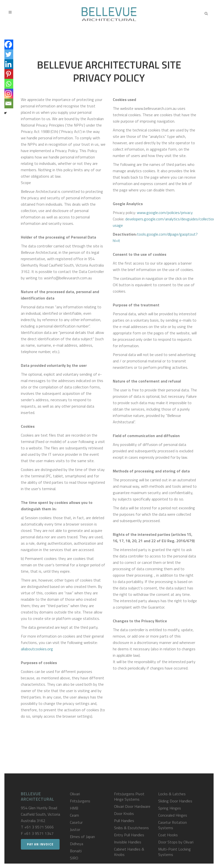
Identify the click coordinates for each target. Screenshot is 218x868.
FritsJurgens (80, 801)
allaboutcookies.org (37, 649)
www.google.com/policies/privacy (165, 213)
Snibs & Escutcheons (131, 828)
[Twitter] (8, 54)
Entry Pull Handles (129, 835)
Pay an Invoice (40, 844)
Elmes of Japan (82, 837)
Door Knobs (124, 813)
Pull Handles (124, 821)
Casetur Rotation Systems (173, 825)
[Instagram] (8, 94)
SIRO (74, 858)
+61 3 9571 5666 (39, 827)
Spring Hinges (170, 808)
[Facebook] (8, 44)
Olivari (75, 794)
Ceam (74, 815)
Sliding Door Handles (175, 801)
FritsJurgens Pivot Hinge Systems (129, 797)
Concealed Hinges (173, 815)
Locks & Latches (172, 794)
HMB (74, 808)
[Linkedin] (8, 64)
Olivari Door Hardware (132, 806)
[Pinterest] (8, 74)
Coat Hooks (168, 835)
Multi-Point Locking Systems (174, 852)
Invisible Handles (128, 842)
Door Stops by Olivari (176, 842)
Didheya (77, 844)
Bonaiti (76, 851)
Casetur (76, 822)
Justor (75, 829)
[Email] (8, 103)
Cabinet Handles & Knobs (129, 852)
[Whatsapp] (8, 84)
